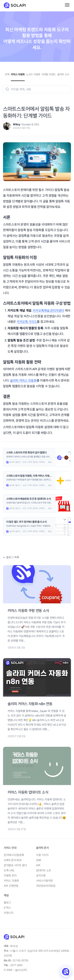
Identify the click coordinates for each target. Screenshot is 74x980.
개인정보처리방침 (46, 886)
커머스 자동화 (18, 74)
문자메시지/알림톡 (14, 855)
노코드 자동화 (33, 74)
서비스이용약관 (44, 881)
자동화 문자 (10, 876)
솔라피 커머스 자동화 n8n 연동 (30, 704)
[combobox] (37, 89)
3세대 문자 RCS (13, 860)
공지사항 (41, 876)
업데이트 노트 (44, 870)
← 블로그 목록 (11, 557)
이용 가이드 (42, 855)
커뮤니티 (9, 913)
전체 (7, 74)
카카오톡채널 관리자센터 (48, 310)
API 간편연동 (11, 886)
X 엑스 (7, 908)
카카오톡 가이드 (27, 322)
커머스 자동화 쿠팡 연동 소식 (28, 611)
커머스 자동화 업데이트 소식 (28, 792)
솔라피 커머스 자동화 (23, 380)
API (38, 865)
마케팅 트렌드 (49, 74)
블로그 (7, 903)
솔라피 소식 (63, 74)
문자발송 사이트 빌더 (15, 865)
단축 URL (9, 870)
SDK (39, 860)
